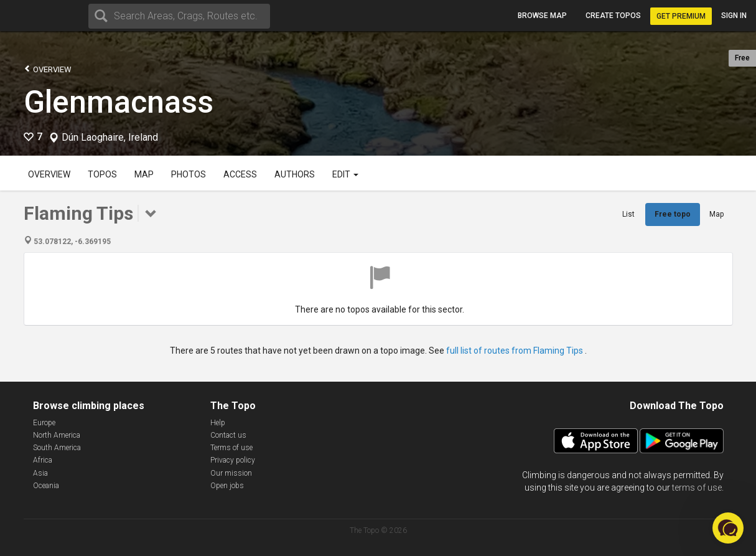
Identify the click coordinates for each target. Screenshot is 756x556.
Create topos (613, 16)
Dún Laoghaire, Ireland (110, 138)
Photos (189, 174)
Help (218, 423)
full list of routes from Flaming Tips (516, 351)
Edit (345, 174)
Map (144, 174)
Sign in (734, 16)
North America (57, 435)
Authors (295, 174)
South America (57, 448)
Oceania (46, 486)
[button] (728, 528)
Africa (43, 460)
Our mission (231, 473)
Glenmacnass (119, 102)
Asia (40, 473)
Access (240, 174)
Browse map (542, 16)
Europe (44, 423)
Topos (102, 174)
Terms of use (231, 448)
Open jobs (227, 486)
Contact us (228, 435)
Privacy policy (233, 460)
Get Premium (681, 16)
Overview (48, 69)
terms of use (697, 488)
